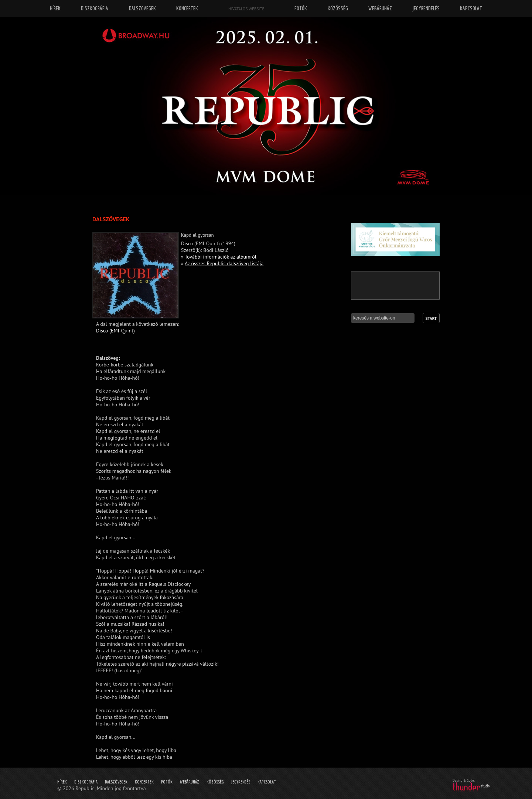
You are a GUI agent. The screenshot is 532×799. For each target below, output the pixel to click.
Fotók (167, 782)
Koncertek (144, 782)
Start (431, 318)
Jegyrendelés (426, 8)
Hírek (62, 782)
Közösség (215, 782)
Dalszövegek (116, 782)
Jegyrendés (241, 782)
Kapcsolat (267, 782)
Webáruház (190, 782)
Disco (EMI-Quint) (115, 331)
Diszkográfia (86, 782)
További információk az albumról (221, 257)
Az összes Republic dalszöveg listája (224, 263)
